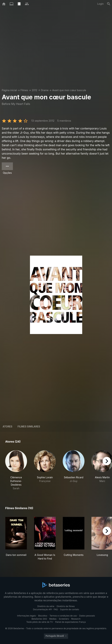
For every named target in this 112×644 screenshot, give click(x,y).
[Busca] (109, 4)
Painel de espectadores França (70, 622)
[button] (16, 470)
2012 (34, 90)
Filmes (24, 90)
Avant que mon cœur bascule (69, 90)
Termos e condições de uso (63, 616)
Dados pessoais (87, 616)
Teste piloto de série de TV (40, 622)
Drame (45, 90)
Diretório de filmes (66, 606)
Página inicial (9, 90)
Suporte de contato (70, 609)
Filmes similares (29, 426)
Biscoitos (43, 616)
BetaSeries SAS (39, 619)
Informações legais (26, 616)
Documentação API (42, 609)
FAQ (56, 609)
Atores (7, 426)
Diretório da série (46, 606)
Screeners (64, 619)
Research (76, 619)
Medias (53, 619)
